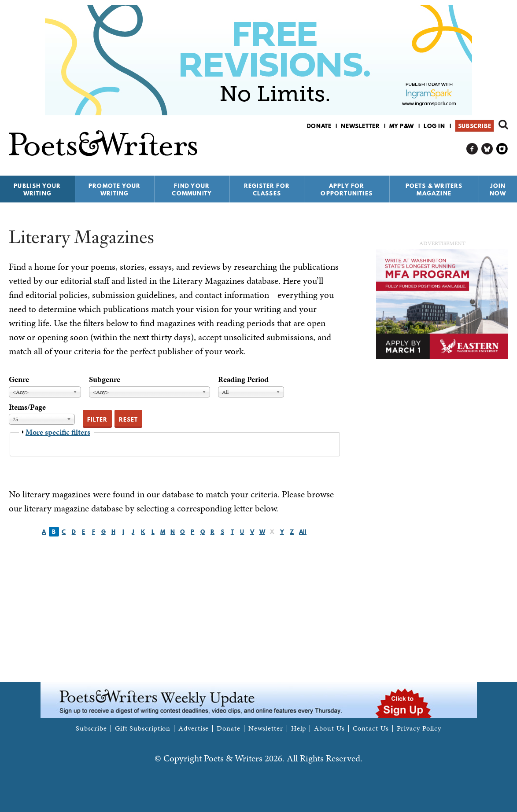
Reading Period (243, 379)
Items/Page (27, 407)
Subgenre (105, 379)
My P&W (402, 126)
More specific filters (58, 432)
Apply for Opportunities (347, 189)
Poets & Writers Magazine (434, 189)
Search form (503, 125)
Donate (319, 126)
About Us (329, 728)
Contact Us (371, 728)
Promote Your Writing (114, 189)
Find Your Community (192, 189)
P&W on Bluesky (487, 149)
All (303, 532)
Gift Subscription (143, 728)
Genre (19, 379)
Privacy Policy (419, 728)
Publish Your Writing (37, 189)
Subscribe (475, 126)
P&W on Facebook (472, 149)
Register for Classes (267, 189)
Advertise (194, 728)
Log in (434, 126)
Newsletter (360, 126)
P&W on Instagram (502, 149)
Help (299, 728)
